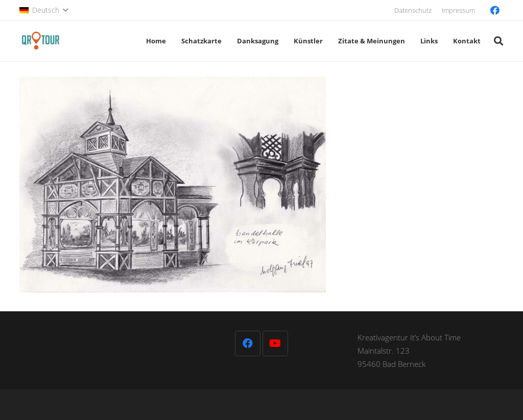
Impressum (458, 10)
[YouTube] (275, 343)
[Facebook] (495, 10)
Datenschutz (413, 10)
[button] (44, 10)
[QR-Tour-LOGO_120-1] (41, 41)
